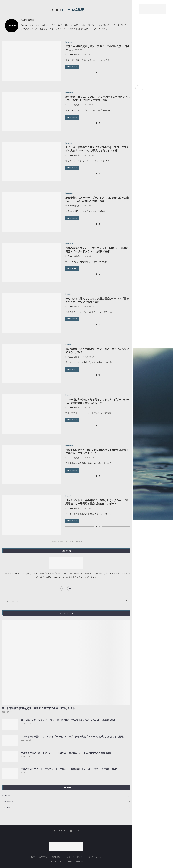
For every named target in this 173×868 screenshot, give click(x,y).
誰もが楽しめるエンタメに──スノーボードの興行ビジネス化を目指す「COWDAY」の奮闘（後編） (69, 720)
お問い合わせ (95, 857)
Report (139, 49)
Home (138, 31)
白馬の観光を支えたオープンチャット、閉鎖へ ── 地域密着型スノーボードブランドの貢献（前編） (70, 769)
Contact (139, 67)
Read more (72, 67)
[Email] (144, 88)
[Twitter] (138, 88)
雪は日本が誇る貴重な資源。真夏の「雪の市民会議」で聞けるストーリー (42, 708)
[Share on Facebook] (96, 73)
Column (139, 61)
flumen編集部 (28, 20)
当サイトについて (39, 857)
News (138, 43)
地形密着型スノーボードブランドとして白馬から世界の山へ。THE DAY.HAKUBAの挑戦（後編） (67, 753)
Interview (140, 55)
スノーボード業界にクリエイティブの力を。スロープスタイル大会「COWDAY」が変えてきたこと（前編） (73, 737)
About (138, 37)
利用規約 (56, 857)
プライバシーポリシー (75, 857)
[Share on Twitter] (99, 73)
